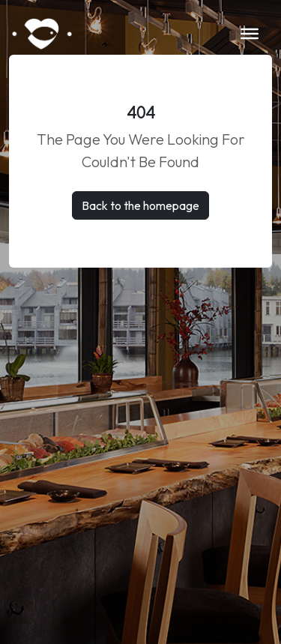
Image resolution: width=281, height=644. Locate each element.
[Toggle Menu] (250, 34)
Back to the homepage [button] (140, 205)
